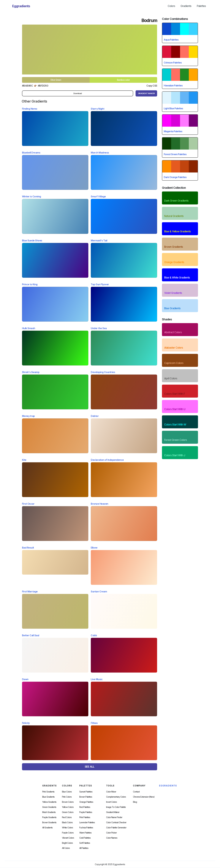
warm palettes (85, 833)
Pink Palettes (85, 817)
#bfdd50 (43, 86)
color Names (112, 838)
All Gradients (47, 828)
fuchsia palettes (86, 828)
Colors (171, 6)
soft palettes (85, 843)
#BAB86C (28, 86)
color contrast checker (116, 822)
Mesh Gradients (49, 812)
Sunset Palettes (86, 792)
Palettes (201, 6)
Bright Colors (67, 843)
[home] (21, 6)
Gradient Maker (113, 812)
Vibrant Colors (68, 838)
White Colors (67, 828)
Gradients (186, 6)
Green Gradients (49, 807)
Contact (136, 792)
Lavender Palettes (87, 822)
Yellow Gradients (49, 802)
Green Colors (68, 812)
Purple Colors (68, 833)
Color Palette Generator (116, 828)
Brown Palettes (86, 797)
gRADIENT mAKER (146, 93)
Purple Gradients (49, 817)
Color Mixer (111, 792)
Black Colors (67, 822)
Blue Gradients (48, 797)
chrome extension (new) (144, 797)
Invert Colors (112, 802)
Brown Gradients (49, 822)
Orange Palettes (86, 802)
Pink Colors (67, 797)
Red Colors (67, 817)
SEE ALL (90, 767)
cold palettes (85, 838)
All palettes (84, 848)
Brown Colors (68, 802)
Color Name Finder (114, 817)
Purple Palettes (86, 812)
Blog (135, 802)
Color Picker (111, 833)
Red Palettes (85, 807)
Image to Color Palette (116, 807)
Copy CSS (152, 86)
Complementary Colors (116, 797)
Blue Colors (67, 792)
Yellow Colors (68, 807)
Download (78, 93)
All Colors (66, 848)
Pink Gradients (48, 792)
